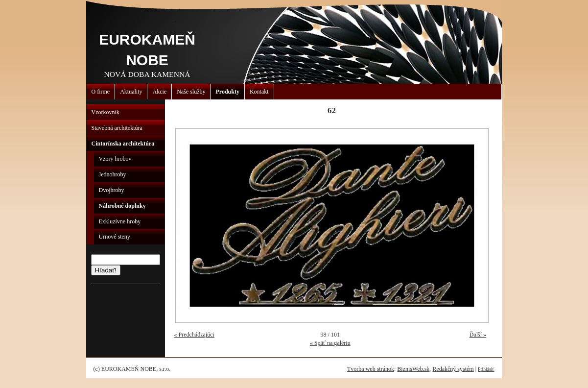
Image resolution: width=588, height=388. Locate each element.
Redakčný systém (453, 369)
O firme (101, 92)
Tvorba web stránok (371, 369)
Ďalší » (478, 335)
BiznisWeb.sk (413, 369)
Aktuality (131, 92)
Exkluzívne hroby (120, 221)
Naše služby (191, 92)
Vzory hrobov (115, 159)
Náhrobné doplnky (122, 206)
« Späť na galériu (330, 343)
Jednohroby (113, 174)
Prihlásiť (486, 369)
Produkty (227, 92)
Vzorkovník (106, 112)
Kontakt (259, 92)
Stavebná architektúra (117, 128)
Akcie (159, 92)
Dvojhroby (112, 190)
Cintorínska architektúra (123, 144)
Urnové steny (115, 237)
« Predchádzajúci (194, 335)
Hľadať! (106, 270)
